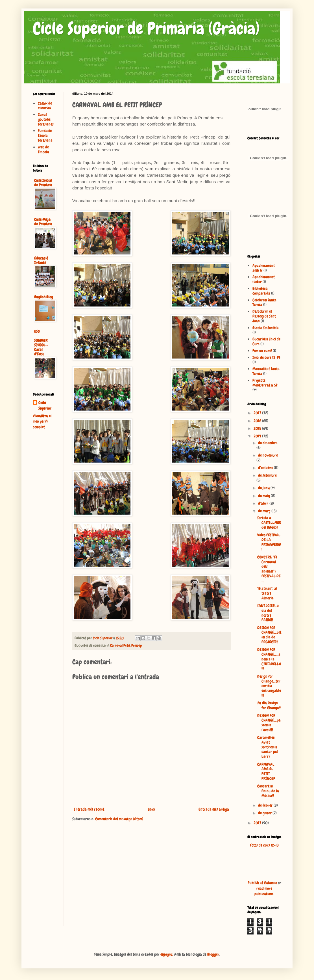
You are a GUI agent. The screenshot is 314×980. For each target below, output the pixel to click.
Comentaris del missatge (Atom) (119, 819)
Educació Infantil (41, 260)
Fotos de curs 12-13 (264, 845)
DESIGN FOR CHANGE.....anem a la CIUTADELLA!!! (269, 659)
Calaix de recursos (45, 106)
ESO (37, 331)
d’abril (264, 503)
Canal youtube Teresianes (46, 119)
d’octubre (266, 468)
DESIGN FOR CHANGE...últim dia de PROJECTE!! (269, 635)
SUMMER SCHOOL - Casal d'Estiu (41, 347)
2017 (258, 413)
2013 (258, 823)
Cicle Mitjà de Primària (43, 222)
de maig (264, 496)
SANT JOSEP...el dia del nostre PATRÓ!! (268, 613)
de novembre (268, 455)
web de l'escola (43, 149)
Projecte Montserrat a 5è (265, 383)
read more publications (264, 891)
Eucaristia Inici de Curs (266, 341)
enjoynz (166, 954)
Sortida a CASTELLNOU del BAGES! (269, 523)
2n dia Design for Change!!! (269, 705)
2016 (258, 421)
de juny (264, 488)
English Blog (44, 297)
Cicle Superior (45, 405)
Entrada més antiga (214, 809)
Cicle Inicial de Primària (43, 183)
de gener (265, 813)
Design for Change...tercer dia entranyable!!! (269, 686)
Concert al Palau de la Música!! (268, 791)
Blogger (213, 954)
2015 (258, 428)
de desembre (268, 443)
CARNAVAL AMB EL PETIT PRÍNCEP (266, 771)
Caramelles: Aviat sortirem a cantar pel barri (268, 747)
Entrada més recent (89, 809)
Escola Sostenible (265, 328)
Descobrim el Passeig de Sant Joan (264, 316)
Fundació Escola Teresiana (45, 135)
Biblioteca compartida (261, 291)
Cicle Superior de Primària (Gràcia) (146, 28)
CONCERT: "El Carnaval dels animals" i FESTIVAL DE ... (269, 569)
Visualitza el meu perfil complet (42, 421)
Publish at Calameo (262, 883)
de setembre (267, 475)
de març (265, 511)
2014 (258, 436)
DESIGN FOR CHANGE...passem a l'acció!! (269, 722)
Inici (151, 809)
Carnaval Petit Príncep (126, 646)
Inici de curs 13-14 (266, 357)
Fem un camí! (262, 351)
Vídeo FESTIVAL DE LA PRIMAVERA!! (269, 542)
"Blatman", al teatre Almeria (267, 593)
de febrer (266, 805)
